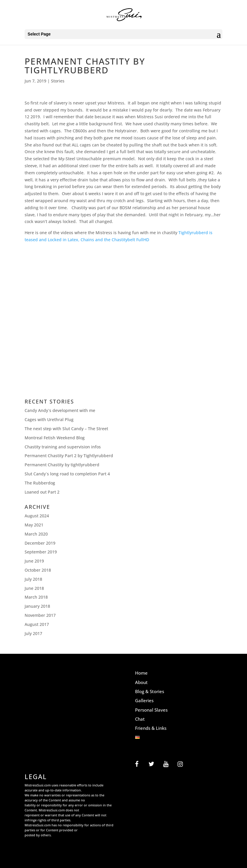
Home (141, 673)
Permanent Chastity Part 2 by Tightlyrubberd (69, 456)
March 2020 (36, 534)
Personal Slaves (151, 710)
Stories (58, 81)
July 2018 (33, 579)
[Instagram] (180, 764)
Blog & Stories (150, 691)
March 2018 (36, 597)
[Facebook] (137, 764)
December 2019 (40, 543)
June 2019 (34, 561)
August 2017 (37, 624)
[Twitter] (151, 764)
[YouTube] (166, 764)
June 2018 (34, 588)
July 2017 (33, 633)
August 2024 (37, 516)
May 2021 (34, 525)
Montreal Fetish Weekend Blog (55, 438)
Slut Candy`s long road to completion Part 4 (67, 474)
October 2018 (38, 570)
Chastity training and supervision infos (63, 447)
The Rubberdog (40, 483)
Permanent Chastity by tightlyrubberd (62, 465)
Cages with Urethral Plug (49, 419)
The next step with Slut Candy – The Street (66, 429)
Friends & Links (151, 728)
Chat (140, 719)
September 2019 (41, 552)
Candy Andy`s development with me (60, 410)
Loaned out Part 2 (42, 492)
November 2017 (40, 615)
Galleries (144, 700)
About (141, 682)
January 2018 (37, 606)
